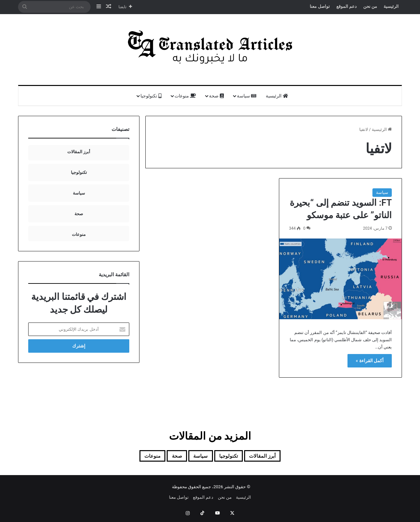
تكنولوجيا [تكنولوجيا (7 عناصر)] (232, 457)
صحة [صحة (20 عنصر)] (168, 457)
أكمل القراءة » (370, 361)
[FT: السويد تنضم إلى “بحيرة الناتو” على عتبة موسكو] (340, 279)
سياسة (247, 96)
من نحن (370, 6)
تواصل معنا (320, 6)
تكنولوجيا (151, 96)
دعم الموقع (346, 6)
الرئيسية (391, 6)
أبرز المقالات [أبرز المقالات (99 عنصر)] (275, 457)
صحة (216, 96)
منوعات (185, 96)
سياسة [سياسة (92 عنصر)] (198, 457)
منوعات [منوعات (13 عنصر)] (138, 457)
